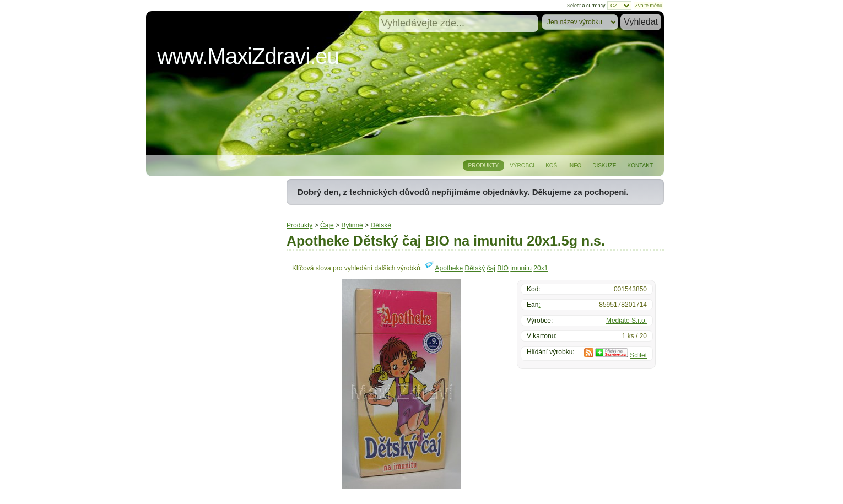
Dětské (380, 225)
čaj (491, 268)
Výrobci (522, 166)
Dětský (475, 268)
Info (575, 166)
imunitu (521, 268)
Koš (551, 166)
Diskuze (604, 166)
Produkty (484, 166)
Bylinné (352, 225)
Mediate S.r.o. (626, 321)
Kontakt (640, 166)
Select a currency (586, 6)
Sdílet (638, 355)
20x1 (541, 268)
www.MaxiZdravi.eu (248, 56)
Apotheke (449, 268)
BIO (503, 268)
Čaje (327, 225)
